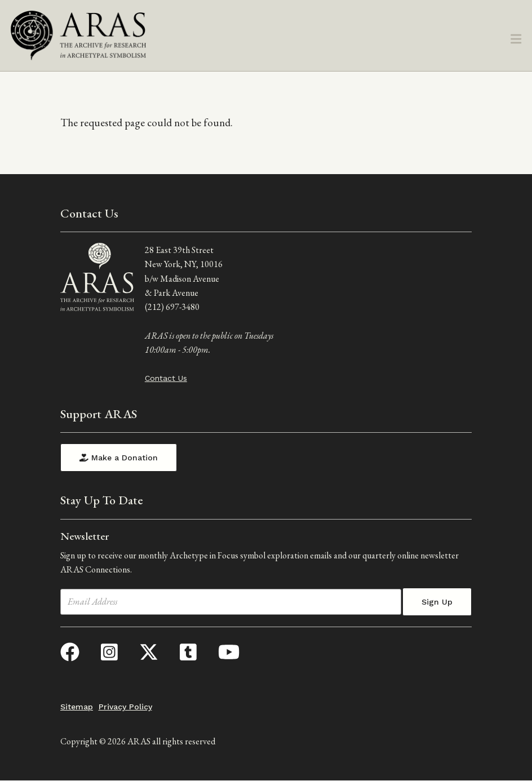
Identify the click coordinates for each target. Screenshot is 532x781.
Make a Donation (119, 458)
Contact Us (166, 378)
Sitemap (77, 707)
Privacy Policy (125, 707)
